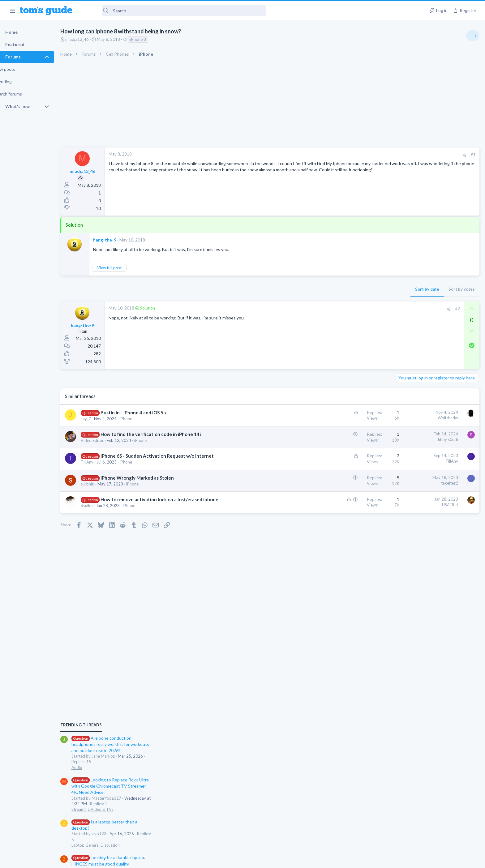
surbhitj (98, 484)
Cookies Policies (219, 859)
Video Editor (103, 440)
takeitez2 (350, 483)
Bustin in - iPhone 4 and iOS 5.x (144, 413)
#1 (374, 155)
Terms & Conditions (301, 859)
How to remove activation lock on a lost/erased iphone (170, 499)
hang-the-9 (116, 240)
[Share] (365, 155)
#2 (358, 309)
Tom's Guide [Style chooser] (435, 817)
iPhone (137, 419)
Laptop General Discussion (421, 456)
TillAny (98, 462)
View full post (120, 268)
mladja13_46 (88, 39)
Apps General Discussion (420, 552)
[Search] (174, 11)
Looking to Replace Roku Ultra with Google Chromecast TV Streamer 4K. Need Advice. (436, 397)
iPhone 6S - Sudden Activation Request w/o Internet (168, 456)
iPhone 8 (149, 39)
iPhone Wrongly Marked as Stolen (148, 478)
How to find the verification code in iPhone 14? (162, 434)
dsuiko (98, 506)
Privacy (258, 859)
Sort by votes (362, 289)
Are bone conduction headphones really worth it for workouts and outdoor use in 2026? (436, 355)
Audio (403, 378)
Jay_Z (97, 419)
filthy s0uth (348, 439)
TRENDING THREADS (407, 336)
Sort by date (328, 289)
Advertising (176, 859)
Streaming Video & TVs (418, 421)
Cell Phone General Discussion (424, 522)
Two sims (406, 505)
